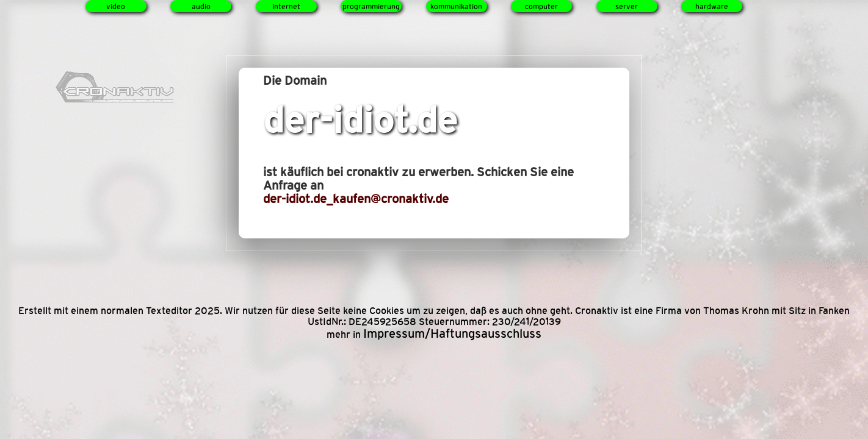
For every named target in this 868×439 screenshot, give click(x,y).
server (627, 7)
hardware (712, 7)
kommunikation (456, 7)
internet (286, 7)
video (116, 7)
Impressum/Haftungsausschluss (452, 334)
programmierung (371, 7)
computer (541, 7)
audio (201, 7)
